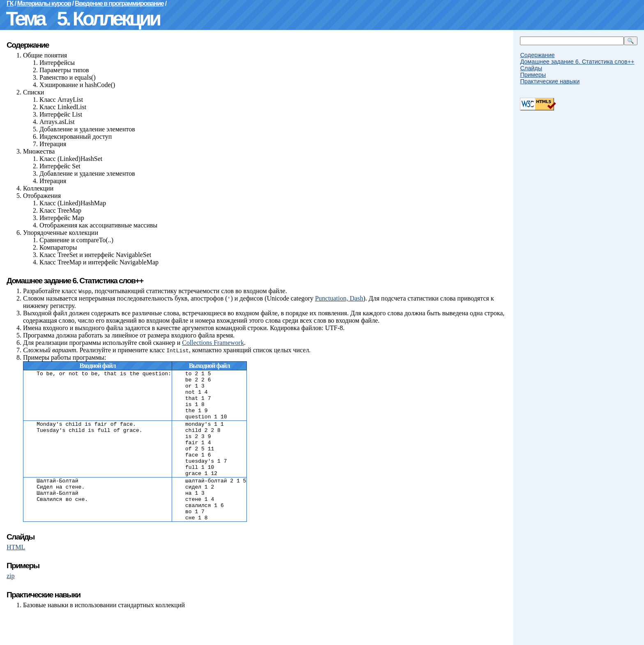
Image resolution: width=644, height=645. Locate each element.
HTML (16, 577)
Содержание (537, 55)
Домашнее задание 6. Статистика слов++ (577, 62)
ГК (10, 3)
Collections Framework (213, 343)
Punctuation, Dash (339, 298)
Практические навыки (550, 81)
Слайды (531, 68)
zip (11, 605)
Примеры (533, 75)
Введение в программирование (119, 3)
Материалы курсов (44, 3)
